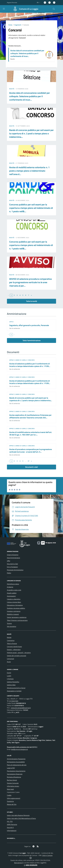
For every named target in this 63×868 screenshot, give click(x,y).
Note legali (10, 789)
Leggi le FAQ (11, 768)
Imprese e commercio (14, 611)
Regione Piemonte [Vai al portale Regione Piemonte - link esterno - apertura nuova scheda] (12, 3)
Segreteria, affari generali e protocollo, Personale (29, 325)
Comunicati (10, 659)
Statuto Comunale (13, 783)
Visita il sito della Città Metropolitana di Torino (21, 818)
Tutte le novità (32, 301)
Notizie (9, 637)
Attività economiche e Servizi (16, 688)
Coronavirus (11, 640)
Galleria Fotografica (13, 682)
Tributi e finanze (12, 643)
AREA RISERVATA (30, 865)
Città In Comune (47, 855)
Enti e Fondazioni (12, 567)
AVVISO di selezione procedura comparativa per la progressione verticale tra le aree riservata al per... (30, 282)
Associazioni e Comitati (14, 691)
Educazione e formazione (15, 605)
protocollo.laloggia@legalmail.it (21, 708)
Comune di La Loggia (29, 9)
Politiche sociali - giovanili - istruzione (19, 653)
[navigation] (4, 9)
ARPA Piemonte (12, 824)
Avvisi (9, 662)
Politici (9, 573)
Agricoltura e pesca (13, 584)
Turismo (9, 623)
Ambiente (10, 587)
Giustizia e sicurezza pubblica (16, 608)
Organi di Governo (13, 555)
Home (10, 25)
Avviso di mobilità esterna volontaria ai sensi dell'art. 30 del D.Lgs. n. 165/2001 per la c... (31, 433)
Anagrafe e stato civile (14, 590)
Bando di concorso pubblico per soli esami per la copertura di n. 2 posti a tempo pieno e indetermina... (31, 133)
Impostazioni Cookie (13, 792)
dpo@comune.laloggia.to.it (20, 749)
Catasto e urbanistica (14, 599)
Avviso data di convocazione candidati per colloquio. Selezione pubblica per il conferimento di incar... (27, 53)
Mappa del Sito (12, 804)
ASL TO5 (10, 821)
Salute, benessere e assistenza (17, 617)
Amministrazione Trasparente (16, 759)
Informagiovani (12, 831)
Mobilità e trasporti (13, 614)
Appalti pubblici (12, 593)
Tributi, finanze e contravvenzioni (17, 620)
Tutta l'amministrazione (32, 340)
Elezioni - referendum (14, 650)
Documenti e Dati (12, 564)
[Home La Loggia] (25, 9)
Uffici (12, 322)
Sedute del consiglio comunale (17, 656)
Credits (9, 795)
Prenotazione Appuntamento (16, 771)
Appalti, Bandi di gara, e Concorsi (22, 360)
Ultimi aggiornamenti (14, 798)
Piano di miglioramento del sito (17, 765)
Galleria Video (11, 685)
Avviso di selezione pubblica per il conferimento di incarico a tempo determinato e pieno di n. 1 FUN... (30, 365)
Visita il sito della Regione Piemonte (18, 815)
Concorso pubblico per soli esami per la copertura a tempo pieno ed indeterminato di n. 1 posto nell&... (31, 208)
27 (29, 461)
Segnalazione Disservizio (15, 774)
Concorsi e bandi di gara (14, 647)
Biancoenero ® (19, 863)
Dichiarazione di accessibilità (16, 762)
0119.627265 (14, 701)
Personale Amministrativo (15, 570)
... (26, 461)
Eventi (9, 673)
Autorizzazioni (11, 596)
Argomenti (18, 25)
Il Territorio (10, 679)
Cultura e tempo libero (14, 602)
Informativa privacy (13, 786)
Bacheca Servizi (12, 780)
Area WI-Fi (10, 827)
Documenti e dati (32, 467)
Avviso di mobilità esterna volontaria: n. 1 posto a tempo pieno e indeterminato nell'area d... (29, 171)
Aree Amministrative (13, 558)
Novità (12, 89)
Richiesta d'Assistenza (14, 777)
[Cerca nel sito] (54, 9)
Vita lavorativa (12, 626)
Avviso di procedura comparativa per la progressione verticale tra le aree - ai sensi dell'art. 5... (31, 451)
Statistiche (10, 801)
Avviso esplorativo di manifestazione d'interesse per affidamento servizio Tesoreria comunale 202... (30, 416)
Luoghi (9, 676)
